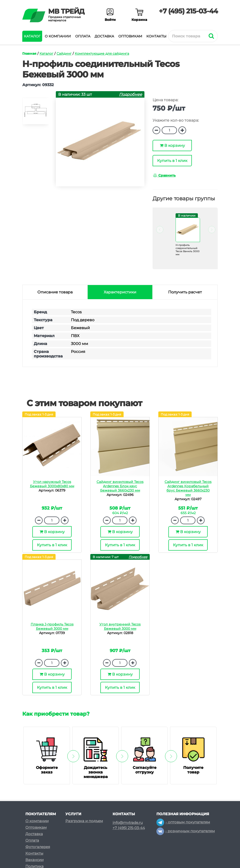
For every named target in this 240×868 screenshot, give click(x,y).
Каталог (32, 36)
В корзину (172, 146)
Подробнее (131, 94)
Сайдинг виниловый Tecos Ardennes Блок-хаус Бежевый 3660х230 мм (120, 486)
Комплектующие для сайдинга (102, 54)
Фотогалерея (38, 847)
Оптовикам (130, 36)
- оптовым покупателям (183, 822)
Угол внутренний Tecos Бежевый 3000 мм (120, 626)
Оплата (83, 36)
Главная (29, 54)
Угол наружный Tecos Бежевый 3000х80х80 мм (52, 484)
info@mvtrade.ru (128, 823)
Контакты (156, 36)
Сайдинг (64, 54)
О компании (58, 36)
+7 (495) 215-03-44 (188, 11)
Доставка (104, 36)
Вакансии (34, 860)
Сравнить (164, 175)
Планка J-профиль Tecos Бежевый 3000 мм (52, 626)
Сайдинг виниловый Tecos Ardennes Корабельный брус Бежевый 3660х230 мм (188, 488)
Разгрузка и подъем (84, 821)
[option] (35, 113)
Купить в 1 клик (172, 161)
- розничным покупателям (186, 831)
